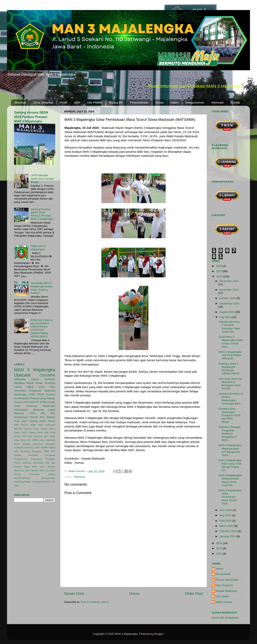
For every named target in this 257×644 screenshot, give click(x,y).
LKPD (37, 448)
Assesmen (50, 425)
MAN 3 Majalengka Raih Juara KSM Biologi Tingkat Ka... (230, 465)
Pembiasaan (21, 417)
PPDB (40, 395)
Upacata (51, 467)
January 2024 (228, 536)
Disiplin (44, 429)
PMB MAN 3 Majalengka (38, 248)
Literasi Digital (24, 387)
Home (134, 594)
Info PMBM (95, 102)
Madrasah (50, 391)
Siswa (159, 102)
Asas (41, 425)
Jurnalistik (50, 383)
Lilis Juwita (222, 596)
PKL (43, 413)
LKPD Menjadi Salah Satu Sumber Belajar (42, 179)
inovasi (17, 474)
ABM (16, 425)
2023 (219, 543)
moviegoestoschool (41, 482)
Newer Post (74, 594)
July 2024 (225, 317)
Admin (220, 569)
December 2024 (229, 281)
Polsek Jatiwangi (23, 463)
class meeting (29, 421)
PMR (47, 451)
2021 (219, 554)
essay (52, 470)
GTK (77, 102)
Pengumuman (195, 102)
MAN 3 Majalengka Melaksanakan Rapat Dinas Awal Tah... (230, 480)
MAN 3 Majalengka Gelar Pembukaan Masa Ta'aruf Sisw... (230, 497)
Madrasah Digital (44, 410)
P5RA (32, 413)
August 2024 (227, 312)
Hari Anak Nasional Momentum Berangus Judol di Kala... (230, 384)
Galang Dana (36, 432)
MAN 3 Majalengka (35, 370)
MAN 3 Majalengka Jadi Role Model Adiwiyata (230, 355)
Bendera (18, 429)
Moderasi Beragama (31, 451)
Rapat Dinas (35, 383)
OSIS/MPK (47, 375)
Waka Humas (224, 602)
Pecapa (18, 455)
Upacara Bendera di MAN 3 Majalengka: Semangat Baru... (231, 399)
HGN (26, 402)
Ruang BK (116, 102)
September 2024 (229, 304)
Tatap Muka (31, 467)
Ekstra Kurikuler (43, 379)
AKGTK (25, 425)
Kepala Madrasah (226, 591)
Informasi (217, 102)
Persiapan (50, 459)
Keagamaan (35, 391)
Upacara (22, 375)
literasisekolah (48, 478)
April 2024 (226, 521)
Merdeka (19, 383)
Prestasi (51, 417)
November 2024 (229, 290)
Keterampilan (21, 410)
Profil (64, 102)
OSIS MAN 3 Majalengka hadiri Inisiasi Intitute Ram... (231, 342)
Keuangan (50, 444)
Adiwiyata (20, 379)
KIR (29, 440)
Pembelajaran (22, 398)
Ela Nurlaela (223, 574)
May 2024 (226, 515)
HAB (46, 432)
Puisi (17, 421)
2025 (219, 271)
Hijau (52, 387)
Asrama (18, 402)
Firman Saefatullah (227, 580)
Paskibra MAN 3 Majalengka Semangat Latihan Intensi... (230, 369)
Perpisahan (37, 459)
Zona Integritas (43, 102)
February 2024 (228, 531)
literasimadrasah (22, 478)
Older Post (194, 594)
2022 (219, 548)
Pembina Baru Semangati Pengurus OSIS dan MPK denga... (230, 415)
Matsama (80, 477)
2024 (219, 276)
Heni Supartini (224, 585)
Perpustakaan (139, 102)
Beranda (21, 102)
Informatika (20, 391)
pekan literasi (47, 421)
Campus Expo (32, 429)
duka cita (44, 470)
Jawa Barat (20, 440)
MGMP (44, 448)
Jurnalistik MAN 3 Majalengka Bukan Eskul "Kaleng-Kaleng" (42, 288)
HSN (32, 402)
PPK (53, 413)
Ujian (42, 467)
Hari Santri (50, 436)
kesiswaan (35, 474)
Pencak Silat (37, 417)
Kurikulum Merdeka (24, 448)
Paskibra (50, 395)
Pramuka (35, 398)
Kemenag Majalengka (41, 406)
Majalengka (20, 395)
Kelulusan (38, 444)
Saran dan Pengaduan (225, 618)
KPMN (43, 402)
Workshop (19, 470)
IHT (37, 402)
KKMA (35, 440)
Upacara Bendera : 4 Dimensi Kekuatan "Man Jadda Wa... (230, 327)
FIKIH (24, 432)
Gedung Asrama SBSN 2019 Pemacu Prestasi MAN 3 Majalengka (31, 117)
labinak (52, 474)
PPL (53, 451)
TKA (47, 463)
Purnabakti (38, 463)
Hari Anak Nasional (32, 436)
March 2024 (227, 526)
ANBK (33, 425)
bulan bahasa (32, 470)
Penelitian (33, 455)
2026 (219, 266)
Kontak (235, 102)
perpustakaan (48, 398)
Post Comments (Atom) (95, 602)
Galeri (174, 102)
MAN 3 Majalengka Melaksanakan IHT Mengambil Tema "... (230, 450)
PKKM (32, 395)
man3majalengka (22, 482)
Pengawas (50, 455)
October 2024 (228, 298)
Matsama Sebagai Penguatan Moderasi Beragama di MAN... (230, 433)
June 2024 (226, 510)
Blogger (159, 634)
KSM (42, 440)
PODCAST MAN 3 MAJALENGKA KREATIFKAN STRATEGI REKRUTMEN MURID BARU (42, 328)
